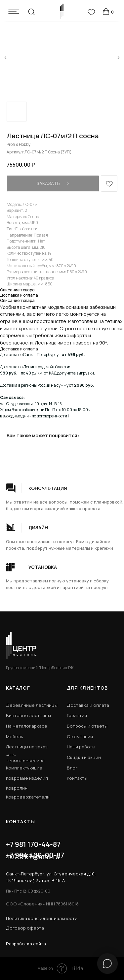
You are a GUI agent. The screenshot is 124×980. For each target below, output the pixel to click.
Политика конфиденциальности (42, 918)
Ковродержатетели (28, 797)
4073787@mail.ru (33, 857)
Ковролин (17, 788)
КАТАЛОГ (18, 688)
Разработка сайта (26, 944)
